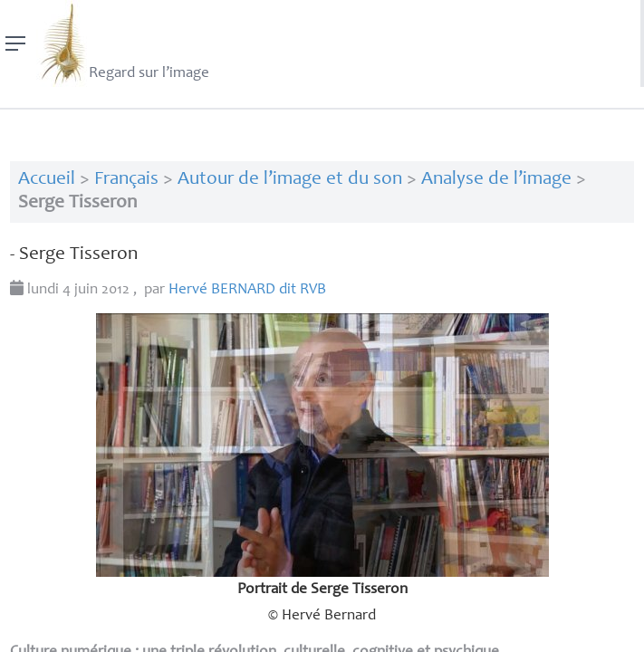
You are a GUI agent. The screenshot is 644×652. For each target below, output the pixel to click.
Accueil (47, 180)
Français (126, 180)
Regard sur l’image (123, 43)
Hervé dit (247, 290)
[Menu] (16, 43)
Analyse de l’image (496, 180)
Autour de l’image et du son (290, 180)
